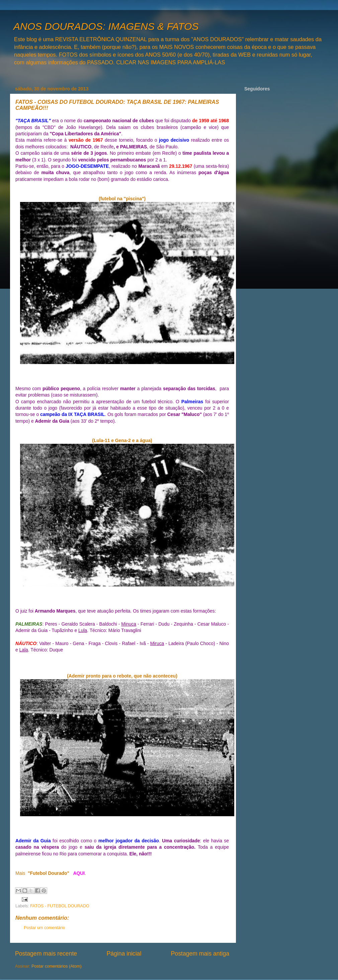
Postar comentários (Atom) (57, 966)
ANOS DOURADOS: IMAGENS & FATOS (106, 26)
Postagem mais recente (46, 954)
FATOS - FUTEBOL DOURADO (60, 906)
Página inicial (124, 954)
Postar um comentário (44, 928)
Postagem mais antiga (200, 954)
